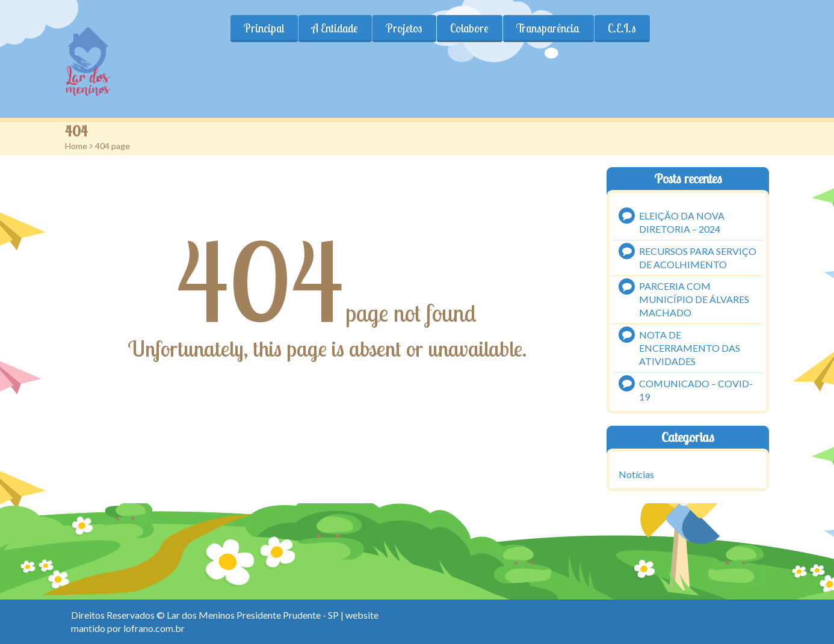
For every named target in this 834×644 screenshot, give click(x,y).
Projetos (404, 28)
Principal (264, 28)
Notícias (636, 474)
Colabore (469, 28)
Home (76, 146)
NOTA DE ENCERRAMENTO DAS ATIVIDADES (690, 348)
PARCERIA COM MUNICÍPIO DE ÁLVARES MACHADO (694, 299)
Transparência (548, 28)
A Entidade (335, 28)
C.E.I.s (622, 28)
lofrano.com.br (154, 628)
